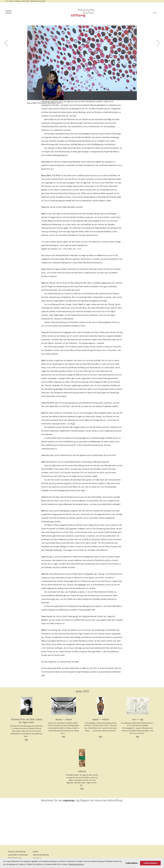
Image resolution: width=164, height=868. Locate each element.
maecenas (17, 1)
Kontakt (36, 852)
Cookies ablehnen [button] (132, 863)
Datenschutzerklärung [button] (76, 864)
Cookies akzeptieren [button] (150, 863)
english (155, 13)
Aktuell (11, 1)
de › (7, 1)
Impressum (37, 858)
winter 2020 (25, 1)
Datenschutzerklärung (41, 855)
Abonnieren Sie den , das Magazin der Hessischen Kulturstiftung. (82, 839)
